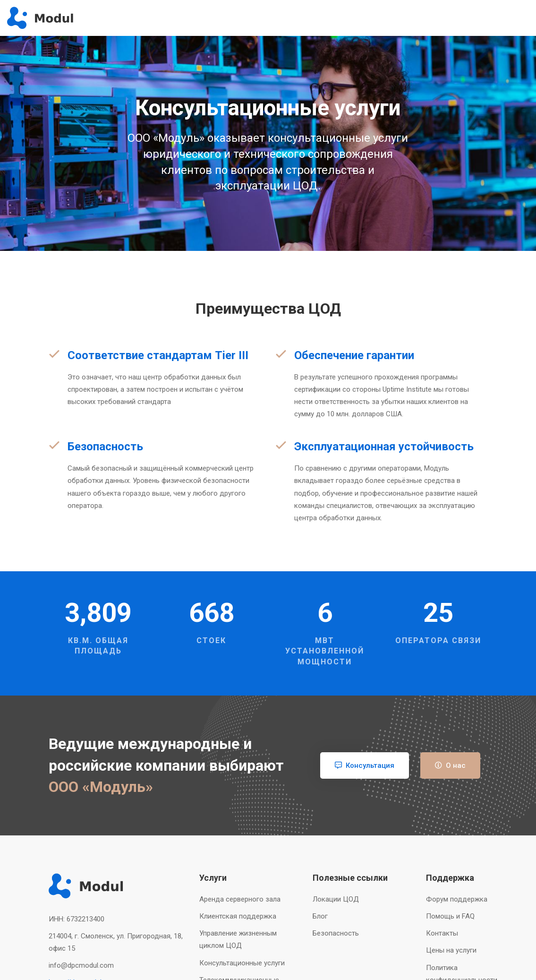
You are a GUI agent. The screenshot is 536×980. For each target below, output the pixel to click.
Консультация (365, 765)
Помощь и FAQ (450, 916)
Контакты (442, 933)
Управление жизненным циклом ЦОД (238, 939)
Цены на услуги (451, 950)
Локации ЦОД (336, 899)
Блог (320, 916)
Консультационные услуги (242, 963)
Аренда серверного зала (240, 899)
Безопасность (336, 933)
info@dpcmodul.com (81, 965)
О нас (450, 765)
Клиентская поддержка (238, 916)
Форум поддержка (457, 899)
